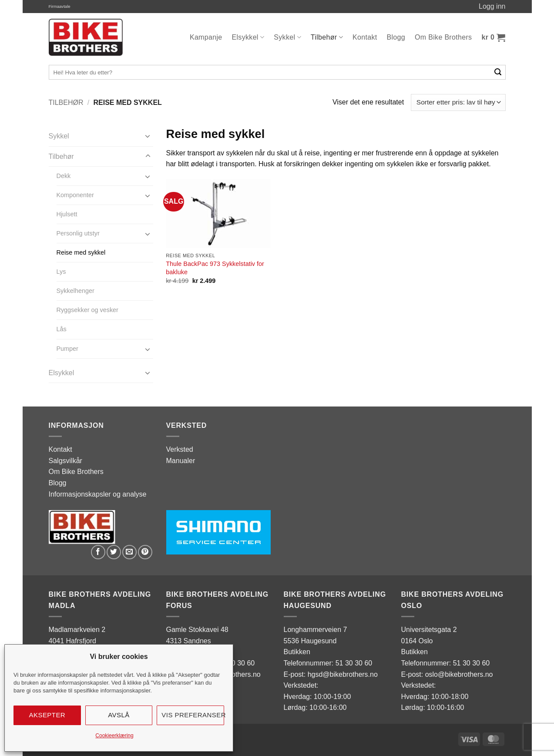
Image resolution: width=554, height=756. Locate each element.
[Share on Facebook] (98, 552)
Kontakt (365, 37)
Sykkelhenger (76, 291)
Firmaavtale (60, 6)
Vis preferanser (193, 715)
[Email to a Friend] (129, 552)
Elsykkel (248, 37)
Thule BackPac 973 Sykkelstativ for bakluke (215, 268)
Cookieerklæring (114, 736)
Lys (61, 272)
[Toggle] (148, 136)
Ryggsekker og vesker (87, 310)
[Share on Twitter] (114, 552)
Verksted (180, 449)
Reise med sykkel (81, 252)
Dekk (64, 176)
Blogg (396, 37)
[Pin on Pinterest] (145, 552)
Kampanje (206, 37)
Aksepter (47, 715)
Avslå (119, 715)
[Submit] (498, 72)
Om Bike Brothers (443, 37)
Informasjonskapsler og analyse (98, 494)
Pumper (67, 349)
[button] (493, 37)
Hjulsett (67, 214)
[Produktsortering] (458, 102)
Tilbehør (327, 37)
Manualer (181, 461)
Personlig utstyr (78, 233)
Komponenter (75, 195)
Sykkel (287, 37)
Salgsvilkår (65, 461)
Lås (62, 329)
